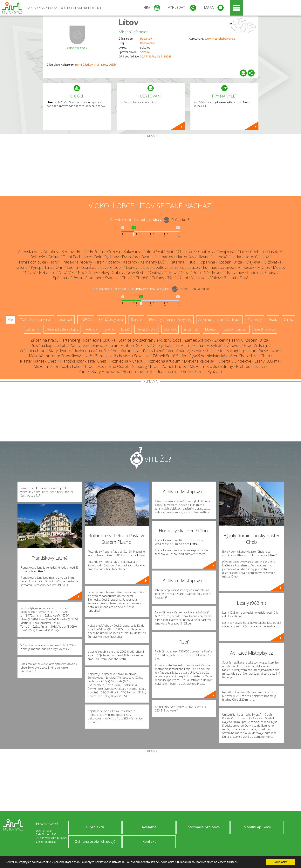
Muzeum (211, 329)
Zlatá (244, 278)
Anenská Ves (29, 252)
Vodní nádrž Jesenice (186, 351)
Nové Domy (88, 273)
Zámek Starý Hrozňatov (99, 372)
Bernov (68, 252)
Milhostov (246, 267)
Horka (236, 257)
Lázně (125, 329)
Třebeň (142, 278)
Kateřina (177, 262)
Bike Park (170, 329)
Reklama (149, 827)
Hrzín (100, 262)
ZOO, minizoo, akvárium (36, 320)
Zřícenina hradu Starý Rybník (45, 351)
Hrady (273, 320)
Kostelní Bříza (230, 262)
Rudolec (254, 273)
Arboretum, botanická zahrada (219, 320)
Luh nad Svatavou (219, 267)
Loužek (194, 267)
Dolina (54, 257)
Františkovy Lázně (264, 351)
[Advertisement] (151, 167)
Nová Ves (67, 273)
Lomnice (177, 267)
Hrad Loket (95, 366)
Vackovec (199, 278)
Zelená (230, 278)
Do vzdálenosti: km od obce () (130, 289)
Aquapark (66, 320)
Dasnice (274, 252)
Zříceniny (32, 329)
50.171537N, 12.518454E (156, 56)
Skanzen (136, 320)
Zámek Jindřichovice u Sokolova (122, 356)
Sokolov (145, 52)
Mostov (279, 267)
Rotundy (91, 329)
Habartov (146, 39)
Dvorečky (130, 257)
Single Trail (191, 329)
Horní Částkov (84, 65)
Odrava (171, 273)
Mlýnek (263, 267)
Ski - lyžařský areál (111, 320)
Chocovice (186, 252)
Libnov (132, 267)
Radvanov (235, 273)
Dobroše (38, 257)
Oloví (185, 273)
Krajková (253, 262)
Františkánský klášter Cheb (83, 361)
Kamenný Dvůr (153, 262)
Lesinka (88, 267)
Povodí (218, 273)
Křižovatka (272, 262)
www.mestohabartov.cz (220, 39)
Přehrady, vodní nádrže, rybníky (170, 320)
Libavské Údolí (110, 267)
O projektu (95, 827)
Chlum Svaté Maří (159, 252)
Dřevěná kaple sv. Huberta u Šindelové (218, 361)
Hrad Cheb (260, 356)
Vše (10, 320)
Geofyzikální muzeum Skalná (178, 345)
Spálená (60, 278)
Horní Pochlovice (32, 262)
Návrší (30, 273)
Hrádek (67, 262)
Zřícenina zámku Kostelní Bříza (241, 340)
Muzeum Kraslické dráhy (211, 366)
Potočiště (201, 273)
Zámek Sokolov (198, 340)
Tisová (127, 278)
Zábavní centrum (236, 329)
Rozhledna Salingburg (226, 351)
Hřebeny (84, 262)
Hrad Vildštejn (256, 345)
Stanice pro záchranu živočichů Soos (150, 340)
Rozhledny (255, 320)
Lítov (128, 22)
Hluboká (220, 257)
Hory (53, 262)
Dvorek (147, 257)
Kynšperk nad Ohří (47, 267)
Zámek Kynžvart (208, 372)
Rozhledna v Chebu (127, 361)
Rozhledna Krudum (164, 361)
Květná (22, 267)
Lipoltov (159, 267)
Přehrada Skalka (250, 366)
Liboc (145, 267)
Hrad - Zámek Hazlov (168, 366)
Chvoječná (225, 252)
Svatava (112, 278)
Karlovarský (147, 43)
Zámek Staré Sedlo (169, 356)
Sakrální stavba (265, 329)
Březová (113, 252)
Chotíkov (206, 252)
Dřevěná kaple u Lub (48, 345)
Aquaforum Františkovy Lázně (139, 351)
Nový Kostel (137, 273)
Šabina (270, 273)
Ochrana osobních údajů (95, 841)
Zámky (289, 320)
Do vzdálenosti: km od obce (136, 220)
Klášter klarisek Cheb (38, 361)
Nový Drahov (112, 273)
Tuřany (158, 278)
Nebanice (47, 273)
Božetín (96, 252)
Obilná (156, 273)
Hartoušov (185, 257)
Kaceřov (130, 262)
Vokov (216, 278)
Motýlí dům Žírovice (223, 345)
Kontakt (149, 841)
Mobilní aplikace (257, 827)
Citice (242, 252)
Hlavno (203, 257)
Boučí (82, 252)
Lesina (72, 267)
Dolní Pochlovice (77, 257)
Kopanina (207, 262)
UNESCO (86, 320)
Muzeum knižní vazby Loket (58, 366)
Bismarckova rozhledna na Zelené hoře (157, 372)
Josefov (114, 262)
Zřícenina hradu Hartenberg (55, 340)
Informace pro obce (203, 827)
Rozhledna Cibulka (99, 340)
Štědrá (76, 278)
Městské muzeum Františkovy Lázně (60, 356)
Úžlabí (113, 65)
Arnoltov (51, 252)
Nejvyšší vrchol (147, 329)
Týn (170, 278)
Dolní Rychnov (106, 257)
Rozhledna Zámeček (92, 351)
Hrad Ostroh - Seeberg (127, 366)
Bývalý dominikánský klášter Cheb (219, 356)
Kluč (97, 65)
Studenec (94, 278)
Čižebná (257, 252)
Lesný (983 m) (267, 361)
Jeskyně (109, 329)
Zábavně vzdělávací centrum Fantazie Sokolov (110, 345)
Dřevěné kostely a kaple (62, 329)
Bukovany (132, 252)
